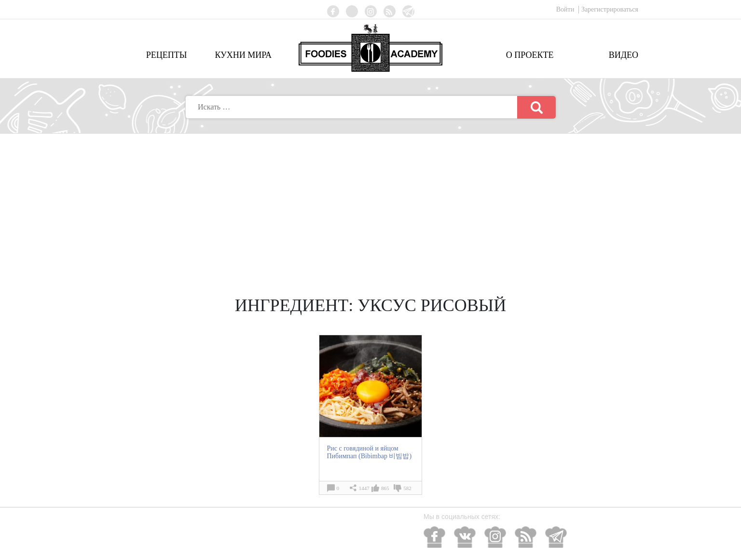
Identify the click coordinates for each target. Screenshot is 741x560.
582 (407, 488)
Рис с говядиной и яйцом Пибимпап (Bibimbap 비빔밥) (369, 452)
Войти (566, 9)
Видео (624, 55)
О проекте (530, 55)
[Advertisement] (370, 206)
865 (385, 488)
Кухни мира (243, 55)
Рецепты (167, 55)
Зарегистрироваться (610, 9)
